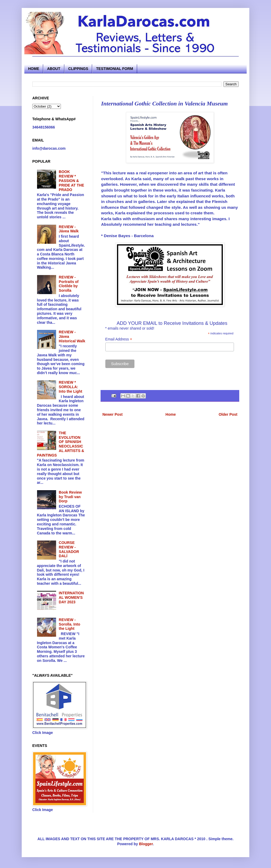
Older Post (228, 414)
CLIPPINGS (78, 69)
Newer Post (112, 414)
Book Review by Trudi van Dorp (70, 497)
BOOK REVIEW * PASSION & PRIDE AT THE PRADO (71, 181)
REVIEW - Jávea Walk (69, 229)
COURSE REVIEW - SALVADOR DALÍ (69, 549)
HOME (34, 69)
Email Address (119, 339)
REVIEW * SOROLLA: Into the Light (71, 387)
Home (171, 414)
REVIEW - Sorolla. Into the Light (69, 624)
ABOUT (54, 69)
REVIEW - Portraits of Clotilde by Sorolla (69, 284)
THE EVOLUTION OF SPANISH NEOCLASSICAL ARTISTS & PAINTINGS (61, 444)
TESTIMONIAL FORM (115, 69)
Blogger (146, 844)
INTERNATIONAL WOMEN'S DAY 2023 (71, 597)
